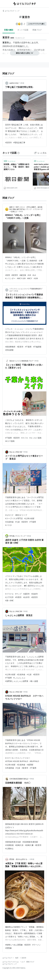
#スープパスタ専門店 (14, 518)
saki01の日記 (14, 83)
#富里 (8, 275)
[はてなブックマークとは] (18, 153)
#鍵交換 (23, 275)
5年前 (26, 452)
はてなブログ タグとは (11, 962)
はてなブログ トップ (11, 11)
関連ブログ (37, 30)
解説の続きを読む (25, 53)
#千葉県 (28, 347)
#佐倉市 (34, 594)
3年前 (21, 212)
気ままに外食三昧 (16, 452)
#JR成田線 (10, 768)
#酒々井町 (9, 601)
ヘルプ (22, 962)
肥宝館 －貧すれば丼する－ (19, 859)
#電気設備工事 (19, 143)
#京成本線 (9, 522)
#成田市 (26, 594)
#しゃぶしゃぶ (19, 678)
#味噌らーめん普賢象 (14, 945)
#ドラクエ (9, 594)
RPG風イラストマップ (17, 536)
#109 (36, 278)
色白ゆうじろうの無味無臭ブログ (21, 361)
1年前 (22, 83)
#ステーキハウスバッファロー (18, 758)
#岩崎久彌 (29, 845)
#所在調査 (9, 350)
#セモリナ (9, 515)
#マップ (18, 594)
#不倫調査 (37, 347)
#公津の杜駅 (29, 518)
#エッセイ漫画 (35, 438)
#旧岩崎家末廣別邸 (30, 842)
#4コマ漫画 (10, 441)
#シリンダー (10, 278)
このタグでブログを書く (36, 24)
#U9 (29, 275)
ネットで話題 (23, 30)
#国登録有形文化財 (13, 842)
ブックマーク (10, 161)
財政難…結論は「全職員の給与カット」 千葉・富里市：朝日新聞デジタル (16, 167)
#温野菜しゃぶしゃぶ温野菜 (17, 681)
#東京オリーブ (21, 515)
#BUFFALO (34, 761)
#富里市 (8, 143)
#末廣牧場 (9, 845)
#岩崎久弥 (19, 845)
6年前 (32, 859)
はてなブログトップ (10, 964)
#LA (34, 275)
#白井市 (26, 597)
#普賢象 (8, 948)
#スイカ (25, 438)
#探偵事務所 (10, 347)
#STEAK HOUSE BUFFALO (17, 761)
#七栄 (18, 522)
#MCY (30, 278)
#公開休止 (9, 849)
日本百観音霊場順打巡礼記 (19, 779)
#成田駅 (30, 765)
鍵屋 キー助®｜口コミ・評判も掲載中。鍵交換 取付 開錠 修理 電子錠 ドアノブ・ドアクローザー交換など (26, 209)
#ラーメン (36, 945)
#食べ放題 (34, 681)
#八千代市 (9, 597)
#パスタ (8, 525)
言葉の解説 (9, 30)
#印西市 (18, 597)
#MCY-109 (21, 278)
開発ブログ (30, 962)
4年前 (37, 361)
